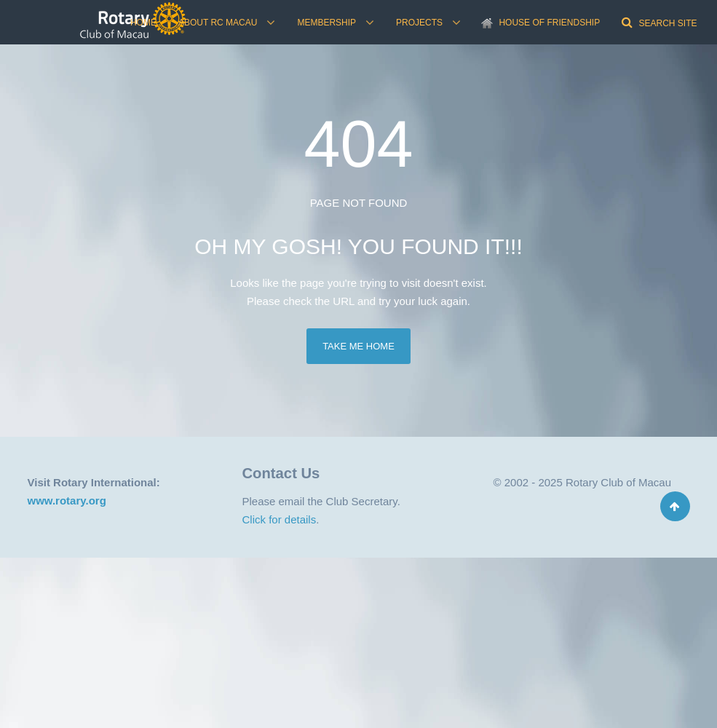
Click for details (280, 519)
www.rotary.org (67, 500)
